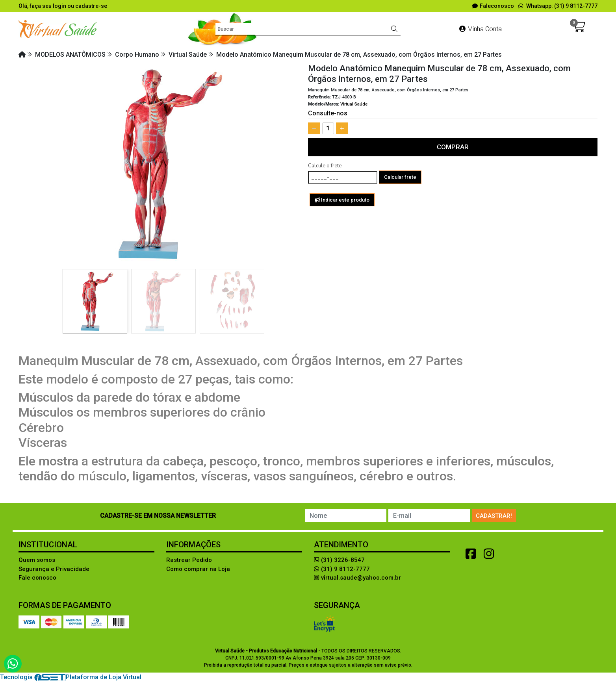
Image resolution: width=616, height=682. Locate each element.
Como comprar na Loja (198, 569)
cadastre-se (91, 6)
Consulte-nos (328, 113)
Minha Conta (481, 29)
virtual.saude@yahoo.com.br (357, 578)
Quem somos (37, 560)
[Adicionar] (342, 128)
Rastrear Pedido (189, 560)
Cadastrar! (494, 516)
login (60, 6)
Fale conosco (37, 578)
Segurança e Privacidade (54, 569)
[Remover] (314, 128)
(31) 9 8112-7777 (342, 569)
